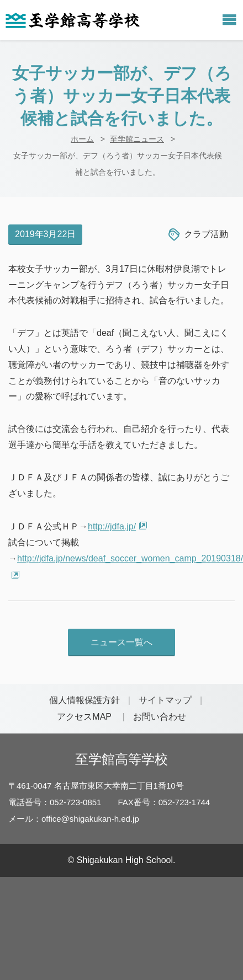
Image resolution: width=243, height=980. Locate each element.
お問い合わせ (160, 717)
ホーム (82, 139)
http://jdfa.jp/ (112, 526)
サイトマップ (165, 700)
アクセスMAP (84, 717)
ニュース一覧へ (121, 642)
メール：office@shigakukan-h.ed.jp (74, 819)
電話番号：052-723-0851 (55, 802)
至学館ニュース (137, 139)
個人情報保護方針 (84, 700)
